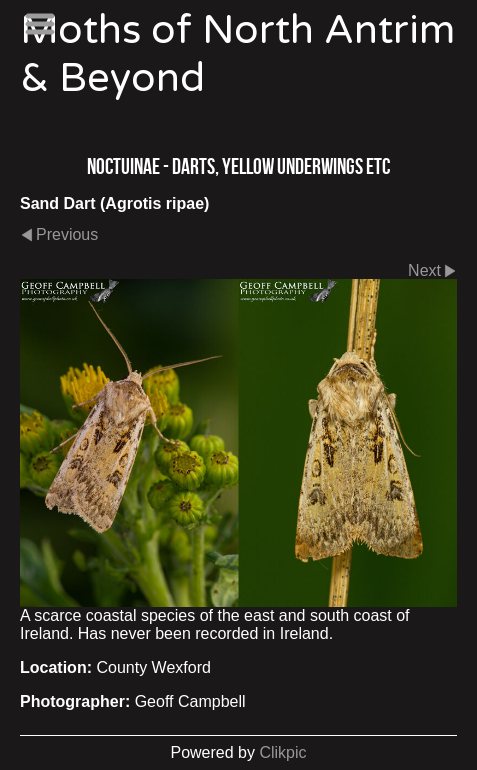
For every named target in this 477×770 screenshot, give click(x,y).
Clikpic (282, 752)
